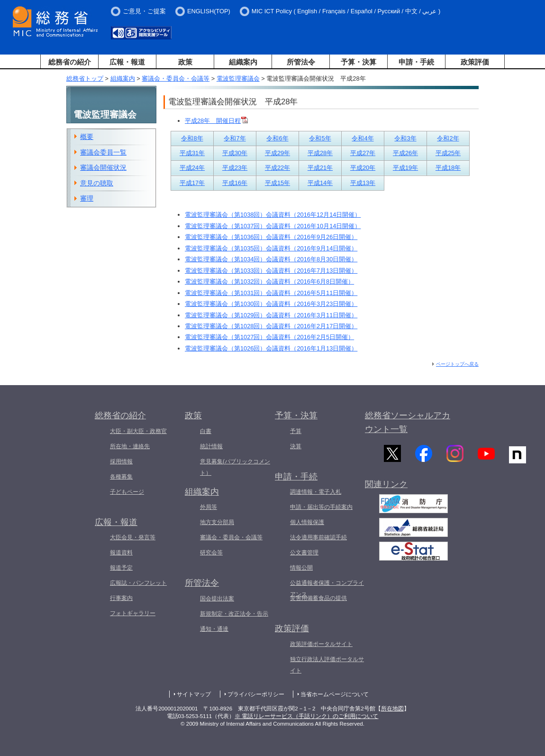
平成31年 (192, 153)
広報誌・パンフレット (138, 583)
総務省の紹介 (70, 62)
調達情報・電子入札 (316, 492)
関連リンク (386, 489)
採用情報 (121, 461)
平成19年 (405, 168)
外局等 (209, 507)
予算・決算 (359, 62)
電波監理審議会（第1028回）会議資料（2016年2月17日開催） (271, 326)
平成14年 (320, 183)
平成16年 (235, 183)
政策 (185, 62)
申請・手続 (416, 62)
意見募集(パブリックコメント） (235, 467)
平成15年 (277, 183)
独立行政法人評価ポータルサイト (327, 665)
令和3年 (405, 138)
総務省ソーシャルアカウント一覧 (408, 422)
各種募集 (121, 477)
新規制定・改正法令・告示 (234, 614)
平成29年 (277, 153)
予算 (296, 431)
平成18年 (448, 168)
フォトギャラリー (133, 613)
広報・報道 (127, 62)
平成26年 (405, 153)
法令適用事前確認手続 (318, 537)
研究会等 (211, 553)
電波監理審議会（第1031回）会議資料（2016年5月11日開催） (271, 293)
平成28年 (320, 153)
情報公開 (301, 568)
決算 (296, 446)
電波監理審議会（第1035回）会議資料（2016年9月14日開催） (271, 248)
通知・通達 (214, 629)
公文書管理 (304, 553)
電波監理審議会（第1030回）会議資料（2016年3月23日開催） (271, 304)
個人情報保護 (307, 522)
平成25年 (448, 153)
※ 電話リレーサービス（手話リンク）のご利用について (306, 716)
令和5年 (320, 138)
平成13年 (363, 183)
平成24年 (192, 168)
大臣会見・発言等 (133, 537)
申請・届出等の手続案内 (321, 507)
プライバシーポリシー (256, 694)
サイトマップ (194, 694)
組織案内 (243, 62)
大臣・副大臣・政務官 (138, 431)
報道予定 (121, 568)
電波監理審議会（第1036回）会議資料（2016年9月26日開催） (271, 237)
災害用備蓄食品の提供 (318, 598)
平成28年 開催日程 (216, 121)
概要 (87, 137)
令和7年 (235, 138)
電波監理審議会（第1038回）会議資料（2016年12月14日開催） (273, 215)
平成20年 (363, 168)
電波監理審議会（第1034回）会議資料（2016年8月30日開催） (271, 259)
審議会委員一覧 (103, 152)
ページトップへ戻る (457, 364)
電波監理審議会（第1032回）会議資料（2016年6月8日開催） (269, 281)
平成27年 (363, 153)
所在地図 (392, 709)
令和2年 (448, 138)
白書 (206, 431)
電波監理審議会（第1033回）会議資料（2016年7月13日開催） (271, 271)
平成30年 (235, 153)
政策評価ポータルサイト (321, 644)
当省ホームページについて (335, 694)
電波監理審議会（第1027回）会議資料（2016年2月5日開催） (269, 337)
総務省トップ (85, 78)
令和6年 (277, 138)
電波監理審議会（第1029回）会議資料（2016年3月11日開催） (271, 315)
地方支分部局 (217, 522)
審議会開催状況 (103, 167)
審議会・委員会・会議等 (176, 78)
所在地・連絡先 (130, 446)
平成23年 (235, 168)
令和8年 (192, 138)
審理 (87, 198)
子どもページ (127, 492)
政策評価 (475, 62)
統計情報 (211, 446)
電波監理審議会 (238, 78)
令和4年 (363, 138)
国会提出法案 (217, 599)
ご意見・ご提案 (144, 11)
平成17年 (192, 183)
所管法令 (301, 62)
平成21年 (320, 168)
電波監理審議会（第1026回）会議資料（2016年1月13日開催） (271, 348)
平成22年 (277, 168)
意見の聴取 (97, 183)
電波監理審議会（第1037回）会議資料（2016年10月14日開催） (273, 226)
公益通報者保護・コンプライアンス (327, 589)
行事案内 (121, 598)
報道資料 (121, 553)
